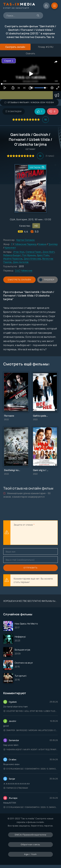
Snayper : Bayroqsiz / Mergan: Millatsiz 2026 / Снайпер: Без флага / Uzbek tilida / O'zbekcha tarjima (31, 730)
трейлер (47, 280)
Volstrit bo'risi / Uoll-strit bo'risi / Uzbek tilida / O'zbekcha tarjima (31, 711)
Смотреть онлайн (20, 280)
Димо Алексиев (32, 259)
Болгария (22, 219)
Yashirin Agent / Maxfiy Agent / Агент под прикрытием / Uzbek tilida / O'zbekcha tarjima (31, 749)
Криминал (10, 248)
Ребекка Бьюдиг (12, 255)
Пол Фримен (29, 255)
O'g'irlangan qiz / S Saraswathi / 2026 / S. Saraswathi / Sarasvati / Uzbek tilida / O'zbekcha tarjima (31, 769)
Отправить (31, 568)
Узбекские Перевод (26, 244)
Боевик (42, 244)
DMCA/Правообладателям (31, 835)
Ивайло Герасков (13, 259)
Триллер (53, 244)
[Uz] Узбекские (24, 271)
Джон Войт (49, 252)
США (13, 219)
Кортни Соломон (26, 240)
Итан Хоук (19, 252)
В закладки (14, 111)
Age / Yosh (30, 854)
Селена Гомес (34, 252)
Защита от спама (23, 525)
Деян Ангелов (21, 262)
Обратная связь (30, 844)
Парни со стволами (16, 788)
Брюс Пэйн (43, 255)
